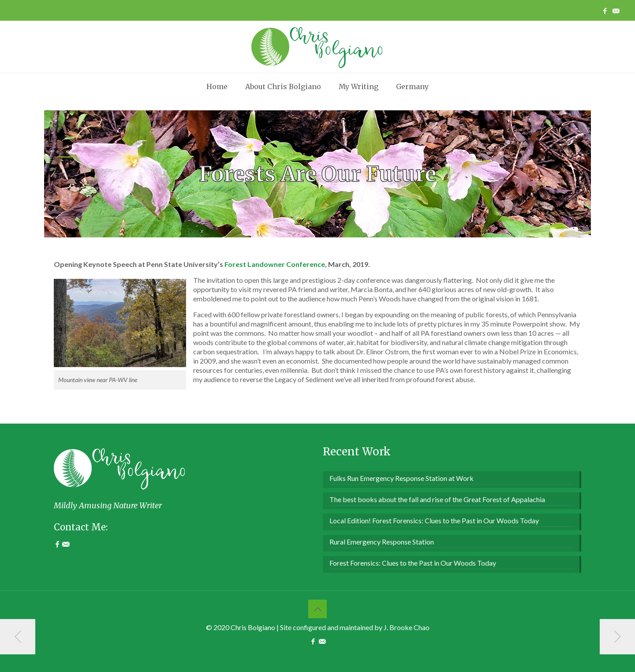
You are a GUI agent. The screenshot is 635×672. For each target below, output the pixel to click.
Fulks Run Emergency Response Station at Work (402, 478)
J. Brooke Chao (407, 627)
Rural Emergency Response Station (382, 542)
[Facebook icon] (605, 11)
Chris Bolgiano (253, 627)
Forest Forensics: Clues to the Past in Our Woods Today (413, 563)
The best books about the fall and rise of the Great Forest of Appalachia (437, 499)
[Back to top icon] (317, 609)
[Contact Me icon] (616, 11)
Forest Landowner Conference (275, 264)
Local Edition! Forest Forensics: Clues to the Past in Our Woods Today (434, 520)
